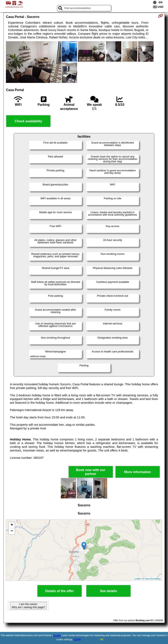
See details (108, 591)
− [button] (12, 531)
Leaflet (138, 579)
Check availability (28, 121)
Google (57, 635)
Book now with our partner (91, 472)
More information (138, 472)
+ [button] (12, 525)
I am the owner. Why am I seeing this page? (28, 606)
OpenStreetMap (153, 579)
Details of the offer (60, 591)
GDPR (77, 640)
